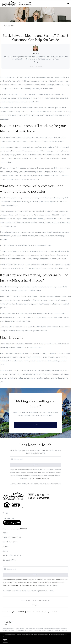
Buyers (6, 546)
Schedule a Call (9, 560)
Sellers (5, 551)
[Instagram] (7, 514)
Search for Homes (10, 542)
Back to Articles (9, 26)
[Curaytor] (12, 524)
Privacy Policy (36, 605)
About (5, 533)
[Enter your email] (37, 459)
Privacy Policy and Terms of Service (41, 479)
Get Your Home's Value (12, 555)
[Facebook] (4, 514)
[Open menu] (68, 4)
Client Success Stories (12, 537)
